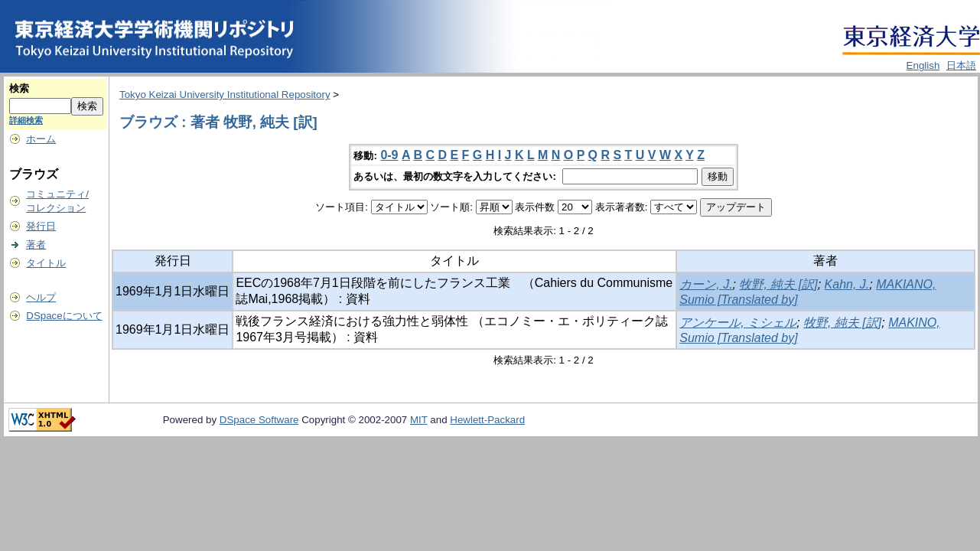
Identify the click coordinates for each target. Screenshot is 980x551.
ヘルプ (41, 297)
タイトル (46, 263)
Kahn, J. (847, 284)
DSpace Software (259, 420)
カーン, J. (706, 284)
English (923, 65)
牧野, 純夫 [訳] (778, 284)
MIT (419, 420)
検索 (19, 88)
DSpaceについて (64, 316)
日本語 (961, 65)
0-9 (389, 155)
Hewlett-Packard (487, 420)
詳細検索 (26, 120)
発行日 (41, 226)
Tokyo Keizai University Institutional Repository (225, 95)
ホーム (41, 139)
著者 (36, 245)
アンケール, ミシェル (738, 323)
